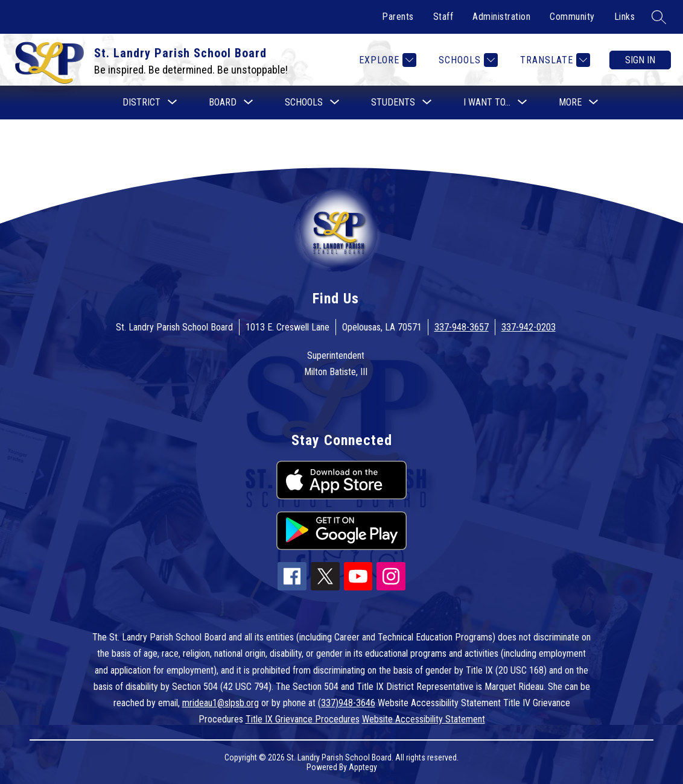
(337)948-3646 (347, 703)
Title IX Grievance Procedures (303, 719)
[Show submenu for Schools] (304, 103)
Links (625, 17)
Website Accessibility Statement (424, 719)
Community (572, 17)
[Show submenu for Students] (393, 103)
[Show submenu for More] (570, 103)
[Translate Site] (554, 60)
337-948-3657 (462, 327)
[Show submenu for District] (141, 103)
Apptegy (363, 767)
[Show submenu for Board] (223, 103)
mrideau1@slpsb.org (221, 703)
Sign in (640, 60)
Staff (443, 17)
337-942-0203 (529, 327)
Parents (398, 17)
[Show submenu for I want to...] (487, 103)
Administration (501, 17)
